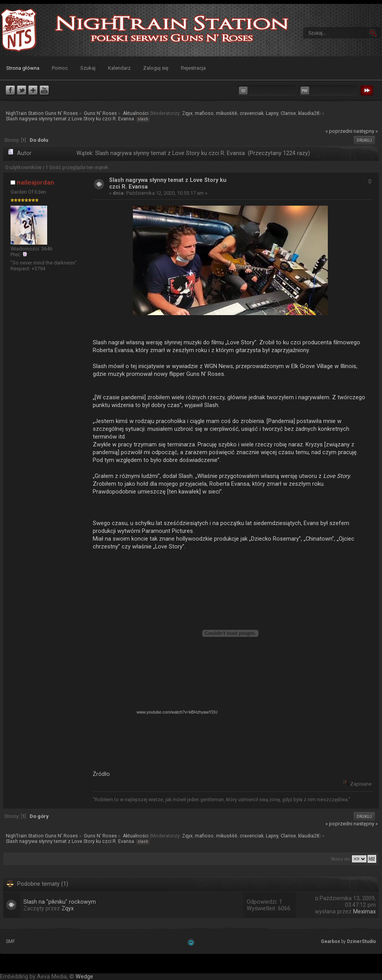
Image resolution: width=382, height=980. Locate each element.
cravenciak (252, 113)
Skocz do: (341, 859)
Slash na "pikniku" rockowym (60, 902)
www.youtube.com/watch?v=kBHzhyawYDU (177, 712)
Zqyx (187, 113)
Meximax (364, 912)
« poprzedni (339, 131)
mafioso (204, 113)
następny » (366, 131)
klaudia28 (309, 113)
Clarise (288, 113)
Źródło (101, 774)
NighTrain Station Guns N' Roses (19, 30)
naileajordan (35, 182)
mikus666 (227, 113)
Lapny (272, 113)
